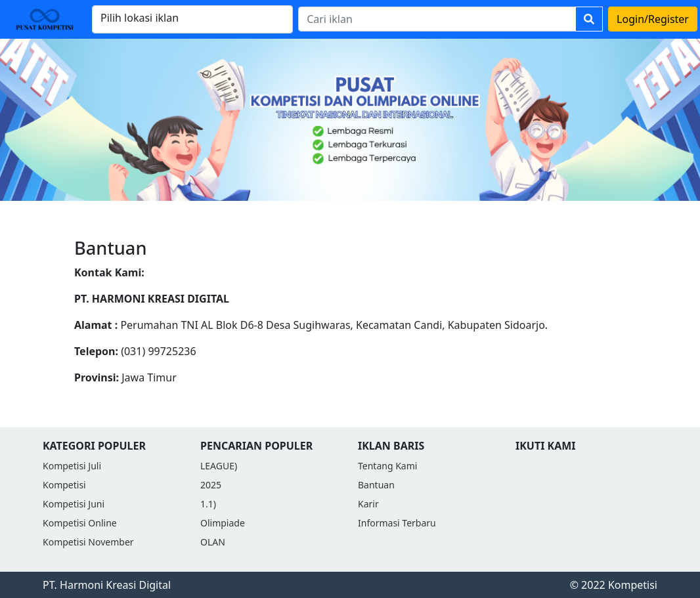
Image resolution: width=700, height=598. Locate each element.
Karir (368, 504)
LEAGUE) (219, 466)
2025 (211, 485)
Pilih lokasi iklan (140, 18)
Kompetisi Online (80, 523)
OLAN (213, 542)
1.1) (208, 504)
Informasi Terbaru (397, 523)
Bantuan (376, 485)
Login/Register (653, 19)
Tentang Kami (387, 466)
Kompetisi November (88, 542)
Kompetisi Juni (74, 504)
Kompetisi (64, 485)
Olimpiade (223, 523)
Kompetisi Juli (72, 466)
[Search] (437, 19)
